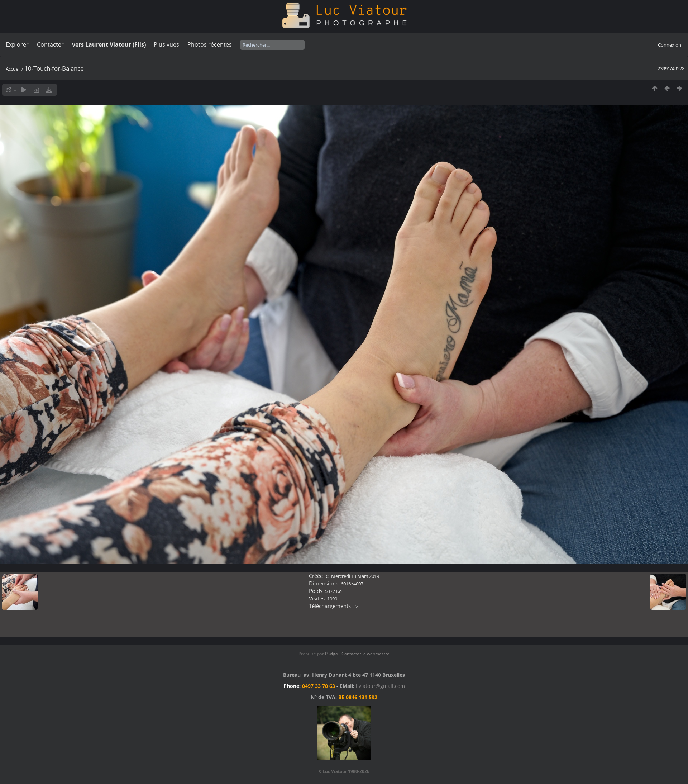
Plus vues (166, 44)
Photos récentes (210, 44)
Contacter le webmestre (365, 654)
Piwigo (331, 654)
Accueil (13, 69)
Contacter (50, 44)
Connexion (670, 45)
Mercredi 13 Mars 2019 (355, 576)
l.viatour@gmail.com (380, 686)
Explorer (17, 44)
